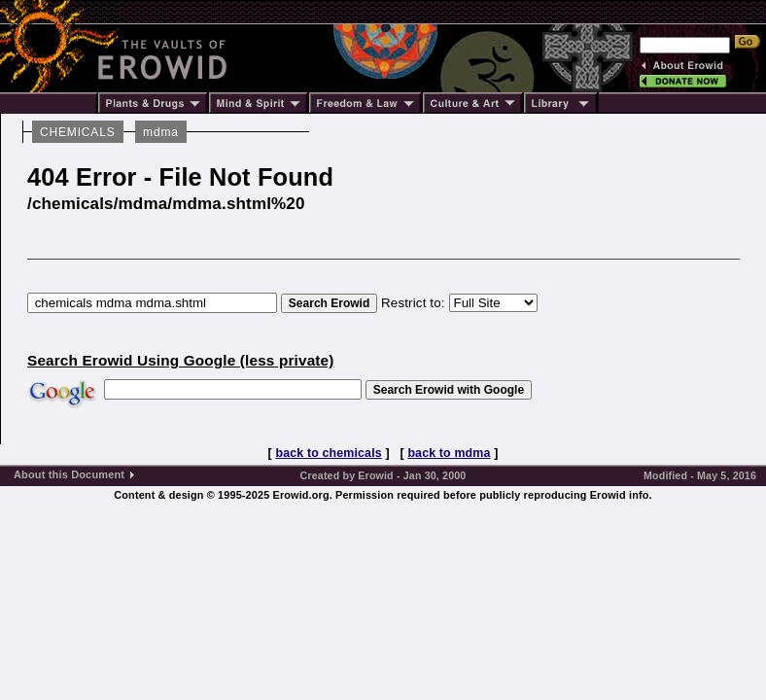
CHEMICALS (78, 132)
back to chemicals (328, 453)
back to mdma (449, 453)
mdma (161, 132)
